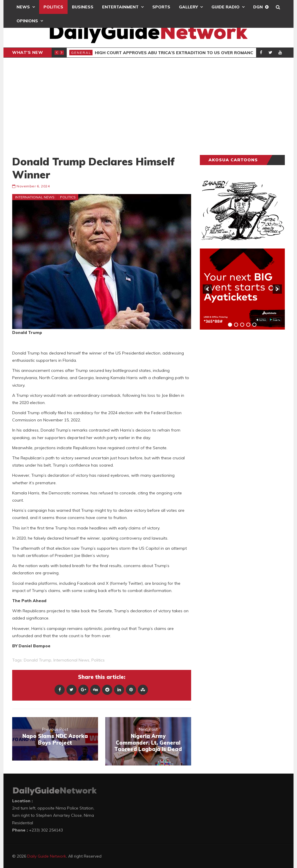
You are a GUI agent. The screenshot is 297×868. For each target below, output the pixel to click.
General (81, 53)
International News (35, 197)
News (23, 7)
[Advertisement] (148, 106)
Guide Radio (226, 7)
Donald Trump (38, 660)
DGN (258, 7)
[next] (277, 289)
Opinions (27, 21)
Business (83, 7)
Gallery (188, 7)
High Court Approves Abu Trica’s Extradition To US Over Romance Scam (182, 53)
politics (98, 660)
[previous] (207, 289)
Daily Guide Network (47, 856)
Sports (161, 7)
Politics (53, 7)
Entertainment (120, 7)
